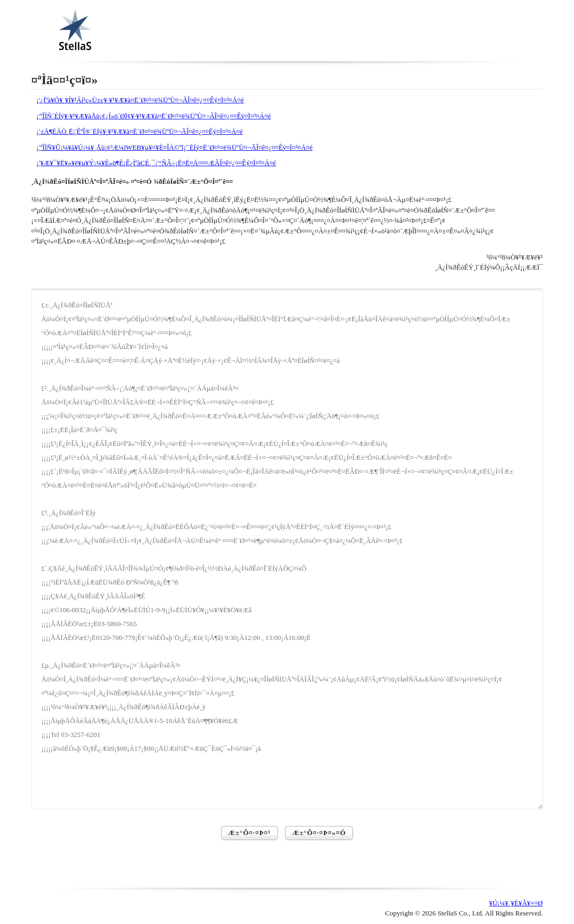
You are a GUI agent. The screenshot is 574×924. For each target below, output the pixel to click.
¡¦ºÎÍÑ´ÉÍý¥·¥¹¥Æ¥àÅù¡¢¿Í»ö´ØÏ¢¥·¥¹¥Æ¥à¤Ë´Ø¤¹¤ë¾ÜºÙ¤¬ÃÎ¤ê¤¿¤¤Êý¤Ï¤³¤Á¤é (154, 116)
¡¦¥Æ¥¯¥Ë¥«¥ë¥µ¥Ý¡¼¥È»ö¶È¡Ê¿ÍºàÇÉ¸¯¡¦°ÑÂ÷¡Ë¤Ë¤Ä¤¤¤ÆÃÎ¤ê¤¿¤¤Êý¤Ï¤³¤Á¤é (156, 163)
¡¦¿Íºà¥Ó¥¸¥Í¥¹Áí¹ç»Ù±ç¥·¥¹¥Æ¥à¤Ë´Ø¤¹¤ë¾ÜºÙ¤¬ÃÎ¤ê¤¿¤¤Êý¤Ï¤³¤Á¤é (140, 100)
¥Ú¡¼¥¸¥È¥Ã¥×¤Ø (516, 903)
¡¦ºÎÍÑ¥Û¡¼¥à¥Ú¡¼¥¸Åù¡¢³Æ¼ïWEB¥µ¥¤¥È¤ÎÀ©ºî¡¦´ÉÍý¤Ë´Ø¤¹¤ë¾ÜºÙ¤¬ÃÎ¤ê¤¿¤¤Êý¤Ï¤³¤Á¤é (175, 147)
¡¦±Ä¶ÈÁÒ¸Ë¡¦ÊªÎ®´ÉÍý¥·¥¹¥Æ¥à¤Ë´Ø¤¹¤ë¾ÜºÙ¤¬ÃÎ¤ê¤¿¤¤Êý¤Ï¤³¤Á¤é (140, 131)
